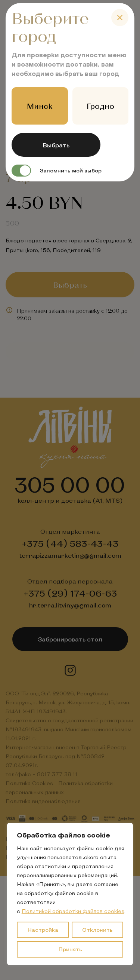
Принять (70, 949)
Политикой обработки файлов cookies (73, 911)
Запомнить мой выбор (57, 171)
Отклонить (97, 930)
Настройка (43, 930)
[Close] (120, 18)
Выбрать (56, 145)
